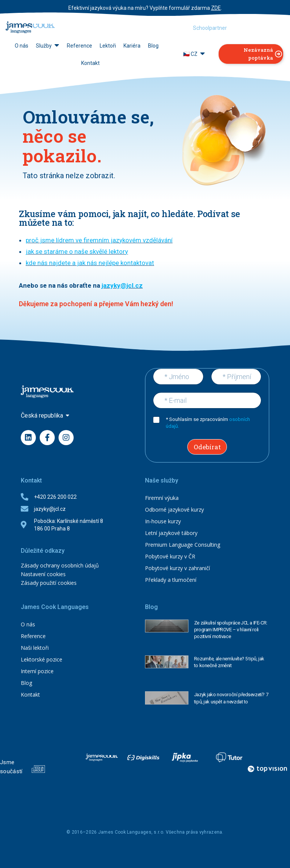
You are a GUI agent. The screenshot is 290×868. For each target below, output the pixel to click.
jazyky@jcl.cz (122, 285)
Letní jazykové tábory (171, 533)
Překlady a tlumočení (171, 580)
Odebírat (207, 447)
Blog (26, 683)
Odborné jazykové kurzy (174, 510)
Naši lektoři (35, 648)
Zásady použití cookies (49, 583)
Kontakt (30, 695)
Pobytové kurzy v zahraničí (177, 568)
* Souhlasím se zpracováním (208, 423)
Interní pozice (37, 671)
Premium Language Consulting (183, 545)
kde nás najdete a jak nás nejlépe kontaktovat (90, 263)
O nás (28, 624)
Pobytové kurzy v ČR (170, 556)
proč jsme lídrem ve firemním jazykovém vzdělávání (99, 240)
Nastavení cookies (43, 574)
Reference (33, 636)
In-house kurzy (163, 521)
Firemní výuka (162, 498)
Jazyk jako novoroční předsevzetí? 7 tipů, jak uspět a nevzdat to (231, 698)
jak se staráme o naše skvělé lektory (77, 251)
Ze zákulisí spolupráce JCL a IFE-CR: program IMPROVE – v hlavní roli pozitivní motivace (231, 630)
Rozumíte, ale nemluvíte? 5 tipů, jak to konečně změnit (229, 662)
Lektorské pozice (42, 659)
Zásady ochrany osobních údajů (60, 565)
